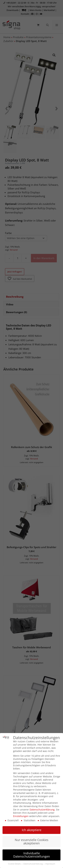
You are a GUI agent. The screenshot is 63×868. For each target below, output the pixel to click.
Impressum (50, 862)
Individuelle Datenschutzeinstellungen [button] (32, 853)
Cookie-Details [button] (15, 862)
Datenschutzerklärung (42, 808)
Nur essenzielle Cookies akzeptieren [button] (32, 840)
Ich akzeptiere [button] (32, 829)
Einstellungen (21, 815)
